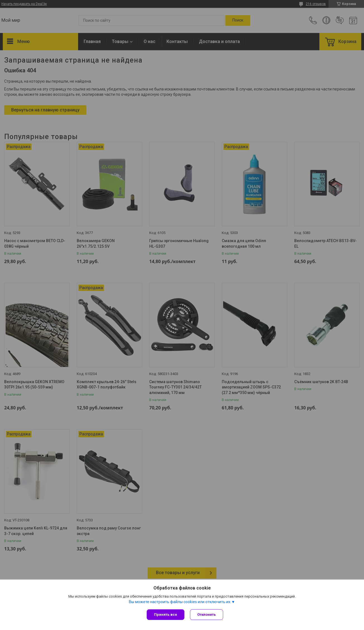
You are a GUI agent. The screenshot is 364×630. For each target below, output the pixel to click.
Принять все (166, 615)
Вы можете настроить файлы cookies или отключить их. (180, 602)
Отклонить (207, 615)
